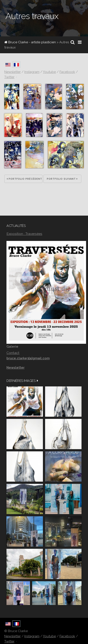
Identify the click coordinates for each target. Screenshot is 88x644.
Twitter (9, 641)
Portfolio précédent (24, 179)
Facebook (67, 636)
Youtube (49, 636)
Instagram (32, 636)
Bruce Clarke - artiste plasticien (30, 42)
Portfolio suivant (62, 179)
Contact (13, 353)
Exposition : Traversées (24, 234)
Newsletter (13, 636)
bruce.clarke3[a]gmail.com (28, 358)
